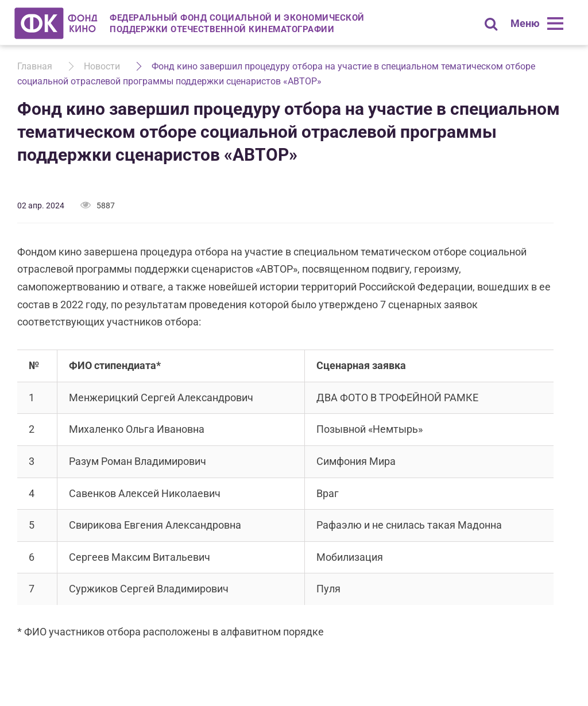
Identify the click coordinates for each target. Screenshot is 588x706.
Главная (35, 66)
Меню (525, 23)
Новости (102, 66)
